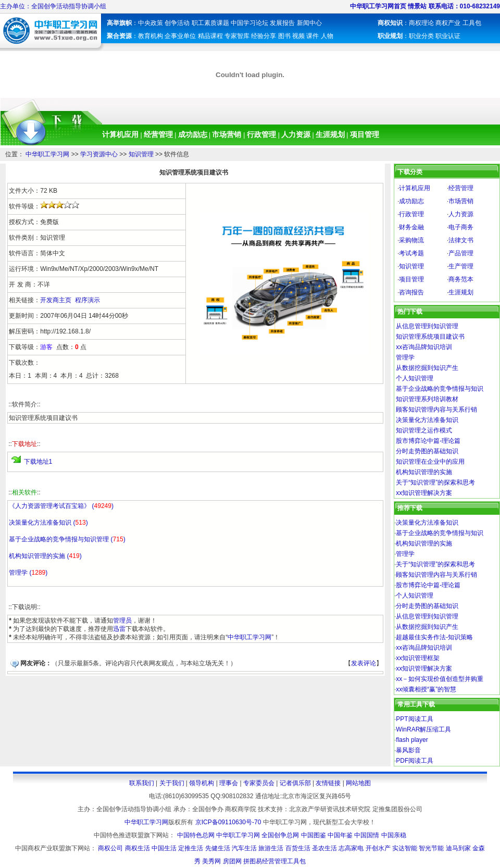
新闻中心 (309, 23)
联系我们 (142, 783)
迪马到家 (458, 848)
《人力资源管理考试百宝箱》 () (61, 506)
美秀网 (211, 861)
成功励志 (193, 134)
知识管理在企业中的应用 (430, 462)
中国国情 (367, 835)
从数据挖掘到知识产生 (427, 368)
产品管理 (461, 253)
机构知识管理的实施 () (45, 556)
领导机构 (202, 783)
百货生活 (298, 848)
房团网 (232, 861)
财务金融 (411, 227)
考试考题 (411, 253)
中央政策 (151, 23)
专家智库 (237, 36)
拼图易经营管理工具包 (274, 861)
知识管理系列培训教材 (427, 399)
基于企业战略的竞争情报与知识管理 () (67, 539)
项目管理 (365, 134)
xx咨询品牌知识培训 (424, 347)
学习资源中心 (99, 154)
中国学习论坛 (249, 23)
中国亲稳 (394, 835)
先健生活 (218, 848)
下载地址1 (38, 462)
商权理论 (421, 23)
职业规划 (390, 36)
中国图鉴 (314, 835)
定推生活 (191, 848)
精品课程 (210, 36)
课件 (312, 36)
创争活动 (177, 23)
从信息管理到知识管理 (427, 326)
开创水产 (378, 848)
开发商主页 (56, 300)
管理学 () (28, 573)
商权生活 (137, 848)
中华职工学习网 (47, 154)
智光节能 (431, 848)
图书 (284, 36)
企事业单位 (180, 36)
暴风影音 (408, 750)
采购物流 (411, 240)
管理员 (122, 621)
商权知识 (390, 23)
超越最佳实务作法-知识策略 (434, 637)
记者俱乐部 (295, 783)
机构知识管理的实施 (424, 472)
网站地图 (358, 783)
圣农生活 (324, 848)
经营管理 (158, 134)
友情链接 (328, 783)
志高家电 (351, 848)
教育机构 (151, 36)
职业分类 (421, 36)
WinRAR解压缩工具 (423, 729)
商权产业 (448, 23)
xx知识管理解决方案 (424, 493)
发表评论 (364, 663)
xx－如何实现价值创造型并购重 (440, 679)
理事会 (229, 783)
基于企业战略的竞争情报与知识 (440, 389)
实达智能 (405, 848)
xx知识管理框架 (418, 658)
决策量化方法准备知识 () (48, 523)
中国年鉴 (340, 835)
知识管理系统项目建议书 (430, 337)
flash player (412, 740)
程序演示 (87, 300)
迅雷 (119, 629)
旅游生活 (271, 848)
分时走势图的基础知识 (427, 451)
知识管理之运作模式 (424, 430)
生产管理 (461, 266)
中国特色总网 (196, 835)
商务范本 (461, 279)
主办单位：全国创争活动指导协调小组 (53, 6)
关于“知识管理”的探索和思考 (435, 482)
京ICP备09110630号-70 (228, 822)
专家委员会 (259, 783)
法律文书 (461, 240)
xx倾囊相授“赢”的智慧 (426, 689)
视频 (298, 36)
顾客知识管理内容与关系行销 (436, 410)
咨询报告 (411, 292)
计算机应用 (121, 134)
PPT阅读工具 (414, 719)
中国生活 (164, 848)
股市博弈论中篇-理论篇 (428, 441)
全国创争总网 (280, 835)
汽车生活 (244, 848)
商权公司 (110, 848)
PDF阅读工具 (415, 761)
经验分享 (264, 36)
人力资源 (296, 134)
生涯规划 (330, 134)
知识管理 (141, 154)
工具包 (472, 23)
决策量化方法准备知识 (427, 420)
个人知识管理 (415, 378)
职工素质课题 (210, 23)
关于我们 (172, 783)
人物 (327, 36)
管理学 (405, 357)
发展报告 (282, 23)
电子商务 (461, 227)
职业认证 (448, 36)
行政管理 (262, 134)
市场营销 (228, 134)
